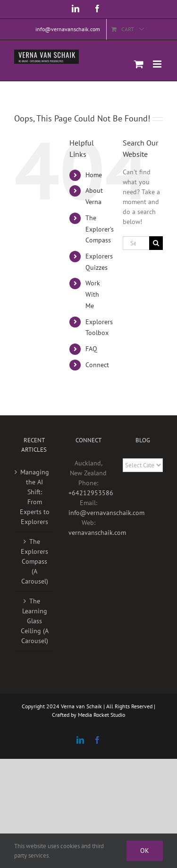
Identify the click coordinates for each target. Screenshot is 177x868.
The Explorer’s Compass (100, 229)
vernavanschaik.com (97, 533)
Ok (145, 851)
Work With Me (93, 294)
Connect (97, 365)
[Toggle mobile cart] (139, 64)
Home (94, 175)
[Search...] (136, 243)
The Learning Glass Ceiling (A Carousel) (35, 621)
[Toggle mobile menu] (158, 64)
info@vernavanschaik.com (106, 513)
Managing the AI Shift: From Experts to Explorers (35, 497)
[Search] (156, 243)
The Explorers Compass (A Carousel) (34, 561)
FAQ (91, 349)
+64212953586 (91, 493)
